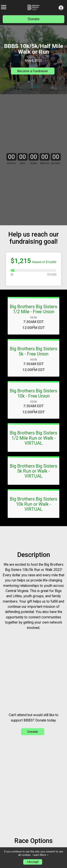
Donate (34, 19)
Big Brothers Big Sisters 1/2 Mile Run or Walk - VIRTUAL (33, 480)
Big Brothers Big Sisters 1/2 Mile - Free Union (33, 352)
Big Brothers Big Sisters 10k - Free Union (33, 436)
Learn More (39, 855)
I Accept (33, 862)
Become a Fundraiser (33, 71)
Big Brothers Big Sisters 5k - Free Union (33, 394)
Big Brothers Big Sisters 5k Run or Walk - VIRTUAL (33, 513)
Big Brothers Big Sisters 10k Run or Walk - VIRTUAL (33, 546)
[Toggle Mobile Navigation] (4, 7)
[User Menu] (61, 8)
